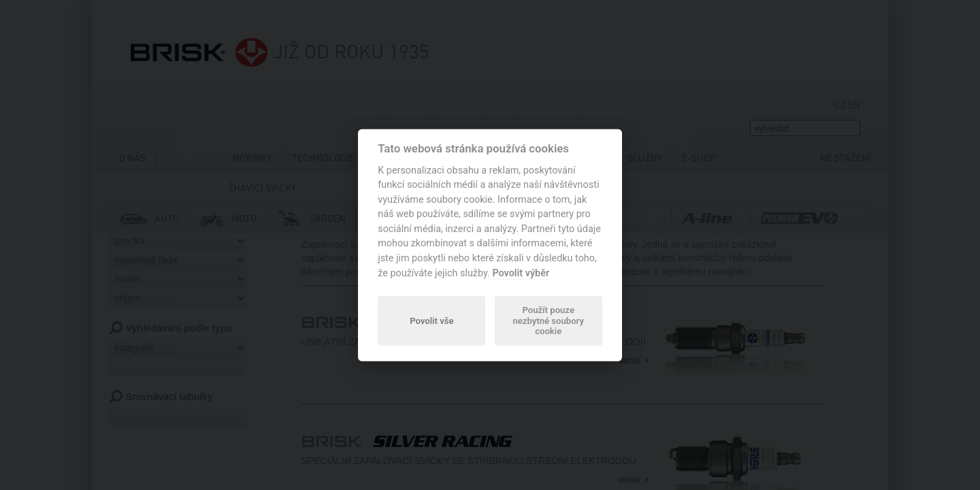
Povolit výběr (521, 273)
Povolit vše (431, 320)
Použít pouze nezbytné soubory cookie (548, 321)
